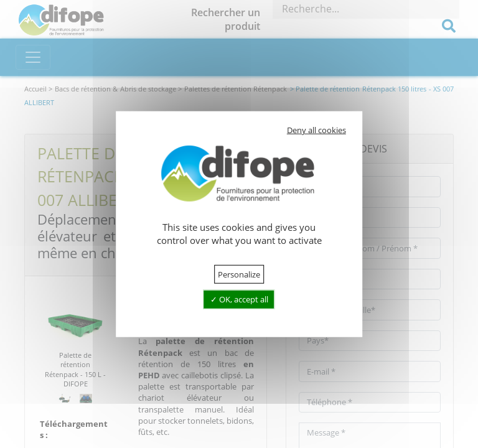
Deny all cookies (316, 130)
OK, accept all (239, 299)
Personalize (239, 274)
